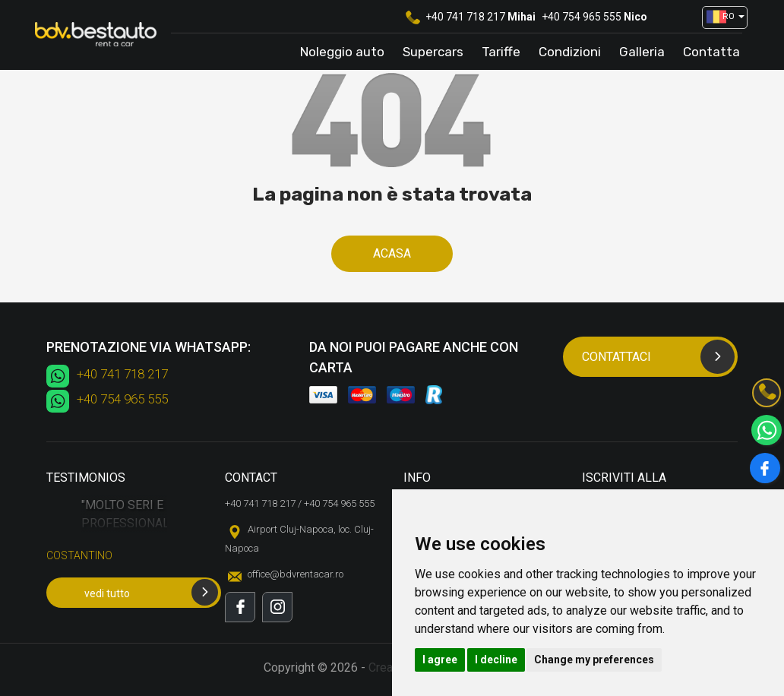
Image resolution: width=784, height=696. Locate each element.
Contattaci (658, 357)
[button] (719, 17)
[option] (124, 536)
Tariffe (501, 52)
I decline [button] (496, 660)
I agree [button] (440, 660)
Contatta (711, 52)
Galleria (642, 52)
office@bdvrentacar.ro (296, 574)
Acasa (392, 253)
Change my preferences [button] (594, 660)
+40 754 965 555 (582, 17)
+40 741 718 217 (465, 17)
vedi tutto (151, 592)
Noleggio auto (342, 52)
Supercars (433, 52)
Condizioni (570, 52)
